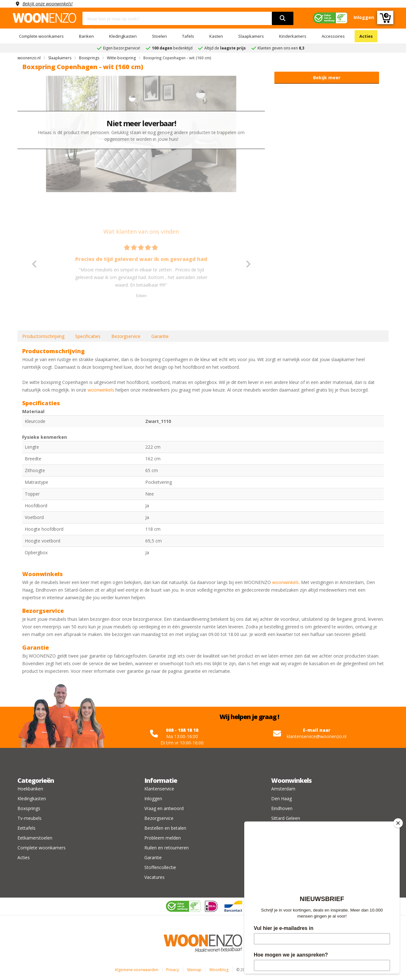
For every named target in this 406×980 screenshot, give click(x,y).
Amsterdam (283, 789)
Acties (366, 36)
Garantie (160, 336)
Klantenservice (159, 789)
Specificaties (88, 336)
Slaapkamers (251, 36)
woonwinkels (101, 390)
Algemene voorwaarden (137, 970)
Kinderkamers (293, 36)
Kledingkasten (123, 36)
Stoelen (159, 36)
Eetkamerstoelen (35, 838)
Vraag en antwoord (164, 808)
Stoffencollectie (160, 867)
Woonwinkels (291, 780)
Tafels (188, 36)
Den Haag (282, 798)
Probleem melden (163, 838)
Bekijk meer (327, 78)
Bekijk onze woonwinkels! (48, 4)
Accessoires (333, 36)
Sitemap (194, 970)
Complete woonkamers (41, 36)
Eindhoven (282, 808)
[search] (283, 18)
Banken (86, 36)
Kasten (216, 36)
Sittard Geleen (286, 818)
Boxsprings (29, 808)
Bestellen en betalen (165, 828)
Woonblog (219, 970)
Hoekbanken (30, 789)
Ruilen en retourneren (167, 848)
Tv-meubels (29, 818)
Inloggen (153, 798)
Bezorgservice (126, 336)
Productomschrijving (43, 336)
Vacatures (154, 877)
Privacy (173, 970)
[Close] (398, 823)
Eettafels (26, 828)
